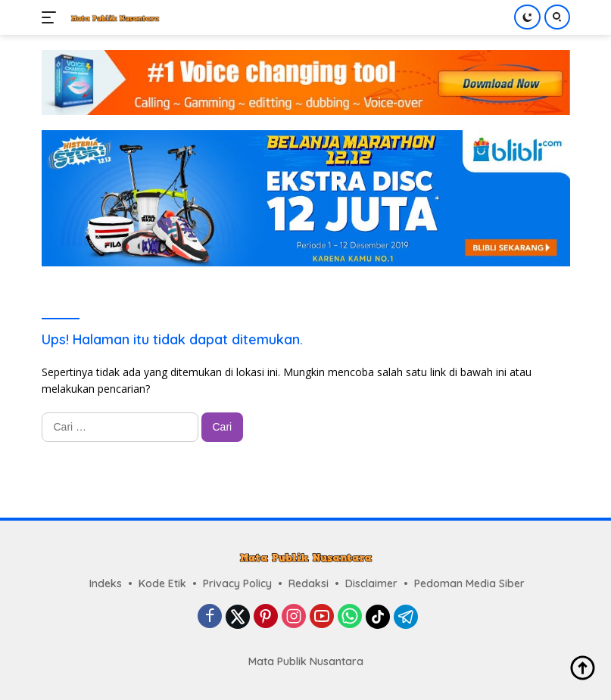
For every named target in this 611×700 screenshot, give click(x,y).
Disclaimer (371, 583)
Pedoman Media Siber (469, 583)
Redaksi (309, 583)
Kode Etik (162, 583)
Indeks (106, 583)
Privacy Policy (237, 583)
